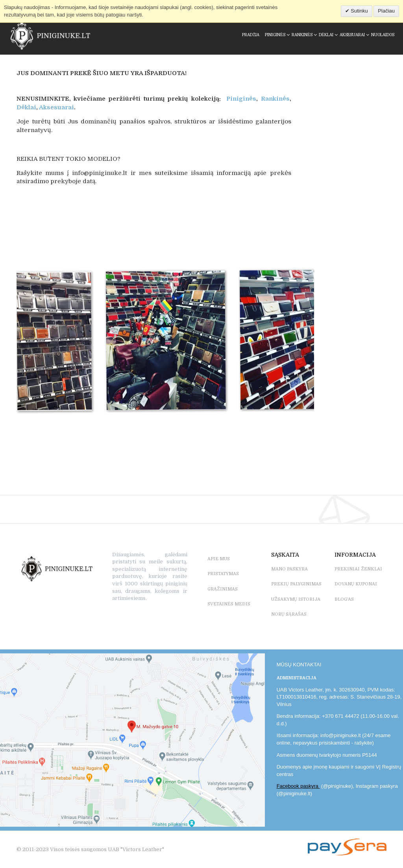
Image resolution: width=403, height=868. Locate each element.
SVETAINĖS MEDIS (229, 604)
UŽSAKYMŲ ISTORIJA (296, 599)
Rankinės (275, 99)
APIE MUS (219, 559)
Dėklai (26, 107)
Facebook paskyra (298, 786)
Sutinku (359, 11)
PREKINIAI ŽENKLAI (358, 569)
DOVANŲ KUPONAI (356, 584)
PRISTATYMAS (223, 574)
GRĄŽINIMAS (223, 589)
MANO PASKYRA (289, 569)
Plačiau (386, 11)
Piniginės (241, 99)
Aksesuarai (56, 107)
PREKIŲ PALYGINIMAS (296, 584)
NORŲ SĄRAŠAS (289, 614)
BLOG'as (344, 599)
